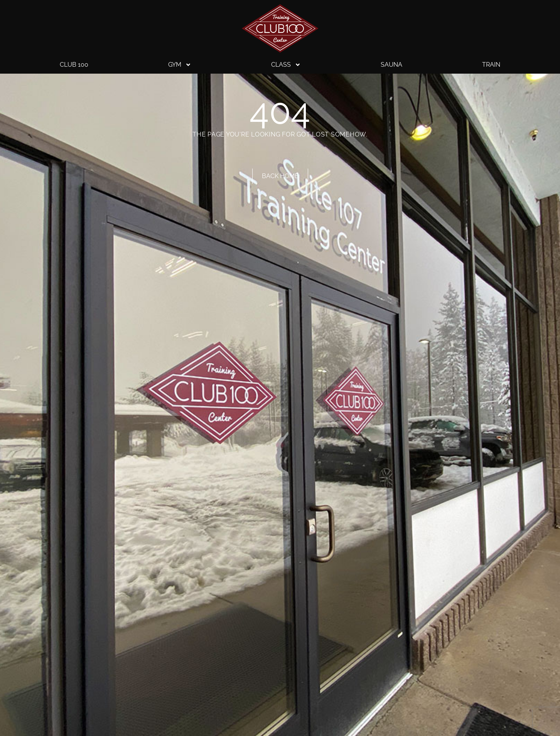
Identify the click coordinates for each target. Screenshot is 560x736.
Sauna (391, 65)
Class (286, 65)
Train (491, 65)
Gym (180, 65)
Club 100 (74, 65)
